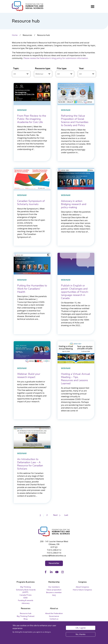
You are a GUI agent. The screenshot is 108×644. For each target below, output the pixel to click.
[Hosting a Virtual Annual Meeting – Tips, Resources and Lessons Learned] (76, 379)
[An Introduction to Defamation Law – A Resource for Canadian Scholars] (30, 464)
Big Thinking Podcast (26, 616)
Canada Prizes (26, 595)
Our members (54, 587)
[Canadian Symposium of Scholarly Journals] (31, 203)
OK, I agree (81, 628)
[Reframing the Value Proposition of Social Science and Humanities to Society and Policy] (75, 121)
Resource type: (43, 68)
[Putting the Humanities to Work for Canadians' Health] (32, 289)
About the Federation (54, 613)
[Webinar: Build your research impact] (29, 376)
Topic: (16, 68)
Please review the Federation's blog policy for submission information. (56, 58)
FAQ (54, 595)
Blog (26, 619)
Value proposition (54, 590)
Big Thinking (26, 587)
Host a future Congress (82, 590)
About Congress (82, 587)
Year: (81, 68)
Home (15, 35)
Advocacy (26, 603)
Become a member (54, 592)
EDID (26, 598)
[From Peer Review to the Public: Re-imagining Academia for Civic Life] (32, 119)
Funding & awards (26, 600)
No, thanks (81, 634)
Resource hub (26, 613)
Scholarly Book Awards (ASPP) (26, 591)
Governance (54, 616)
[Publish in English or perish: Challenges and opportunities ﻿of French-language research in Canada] (75, 292)
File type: (62, 68)
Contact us (54, 619)
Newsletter (54, 563)
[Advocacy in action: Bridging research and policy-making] (74, 204)
